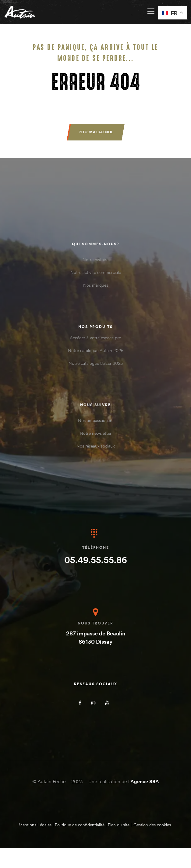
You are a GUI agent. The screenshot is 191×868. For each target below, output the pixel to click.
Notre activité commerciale (96, 272)
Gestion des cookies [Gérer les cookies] (152, 825)
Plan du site (119, 825)
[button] (96, 132)
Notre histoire (95, 260)
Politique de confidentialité (80, 825)
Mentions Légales (35, 825)
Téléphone (96, 547)
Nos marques (96, 285)
